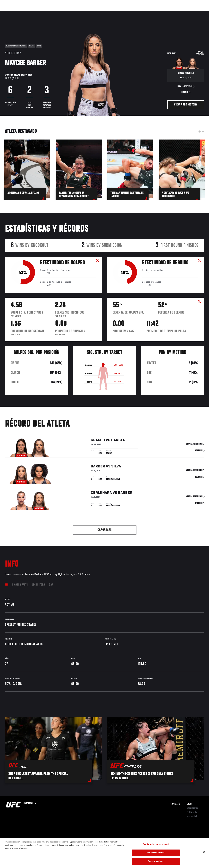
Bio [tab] (7, 585)
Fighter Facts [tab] (20, 585)
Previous (200, 132)
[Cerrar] (204, 852)
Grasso (98, 441)
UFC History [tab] (38, 585)
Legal (190, 804)
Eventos (9, 12)
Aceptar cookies (156, 861)
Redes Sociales (161, 12)
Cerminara (101, 493)
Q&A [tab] (51, 585)
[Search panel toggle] (198, 12)
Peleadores (39, 12)
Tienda (190, 12)
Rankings (24, 12)
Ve (176, 12)
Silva (116, 467)
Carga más (104, 530)
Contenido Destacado (61, 12)
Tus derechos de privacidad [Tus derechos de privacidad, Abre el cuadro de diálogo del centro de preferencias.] (156, 845)
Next (203, 132)
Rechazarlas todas (156, 853)
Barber (118, 441)
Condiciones (193, 808)
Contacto (175, 804)
